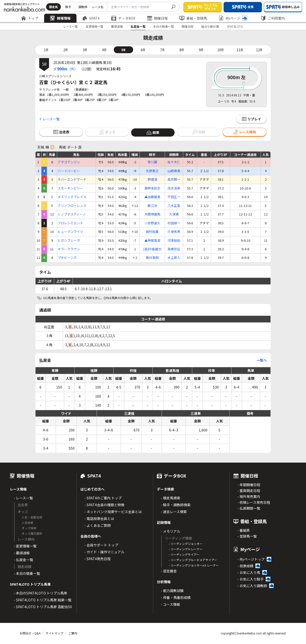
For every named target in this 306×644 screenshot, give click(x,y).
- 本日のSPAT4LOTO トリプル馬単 (40, 593)
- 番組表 (244, 530)
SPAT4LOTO (235, 26)
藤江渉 (152, 206)
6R (143, 50)
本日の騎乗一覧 (164, 26)
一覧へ (262, 360)
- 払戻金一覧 (23, 560)
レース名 (98, 7)
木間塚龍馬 (152, 214)
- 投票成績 (245, 566)
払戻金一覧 (138, 26)
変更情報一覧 (94, 26)
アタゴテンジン (69, 162)
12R (259, 50)
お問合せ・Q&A (30, 633)
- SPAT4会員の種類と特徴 (104, 505)
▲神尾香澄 (152, 240)
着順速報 (117, 26)
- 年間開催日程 (249, 485)
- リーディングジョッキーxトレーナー (194, 565)
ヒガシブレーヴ (69, 240)
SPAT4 (91, 18)
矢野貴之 (152, 171)
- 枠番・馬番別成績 (176, 597)
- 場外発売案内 (249, 496)
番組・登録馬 (193, 18)
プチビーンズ (67, 258)
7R (162, 50)
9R (201, 50)
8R (182, 50)
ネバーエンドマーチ (72, 179)
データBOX (123, 18)
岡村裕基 (152, 232)
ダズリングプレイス (72, 197)
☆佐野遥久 (152, 223)
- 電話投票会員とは (99, 518)
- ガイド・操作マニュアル (104, 552)
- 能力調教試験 (172, 591)
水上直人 (174, 258)
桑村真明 (152, 258)
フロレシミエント (70, 223)
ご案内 (73, 633)
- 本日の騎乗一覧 (27, 573)
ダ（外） (65, 69)
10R (220, 50)
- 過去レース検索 (174, 512)
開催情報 (60, 18)
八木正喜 (174, 206)
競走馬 (53, 7)
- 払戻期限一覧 (249, 508)
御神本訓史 (152, 188)
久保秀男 (174, 232)
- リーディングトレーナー (186, 549)
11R (240, 50)
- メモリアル (171, 531)
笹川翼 (152, 162)
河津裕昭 (174, 240)
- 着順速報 (22, 553)
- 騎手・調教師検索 (176, 505)
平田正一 (174, 197)
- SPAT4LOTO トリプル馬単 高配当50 (43, 607)
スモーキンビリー (70, 188)
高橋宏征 (174, 249)
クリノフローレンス (72, 206)
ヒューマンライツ (70, 232)
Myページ (233, 18)
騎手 (68, 7)
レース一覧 (70, 26)
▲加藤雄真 (152, 197)
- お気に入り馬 (249, 572)
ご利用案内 (273, 18)
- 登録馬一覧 (247, 536)
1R (46, 50)
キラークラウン (69, 249)
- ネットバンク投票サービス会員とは (113, 512)
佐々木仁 (174, 162)
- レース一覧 (23, 498)
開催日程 (157, 18)
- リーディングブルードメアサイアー (193, 560)
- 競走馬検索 (171, 498)
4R (104, 50)
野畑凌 (152, 179)
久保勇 (174, 214)
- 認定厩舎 (169, 571)
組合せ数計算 (210, 26)
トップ (30, 18)
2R (65, 50)
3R (85, 50)
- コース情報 (170, 604)
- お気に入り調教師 (252, 586)
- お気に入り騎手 (250, 579)
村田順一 (174, 223)
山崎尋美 (174, 171)
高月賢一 (174, 179)
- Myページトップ (251, 559)
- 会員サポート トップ (101, 545)
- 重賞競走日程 (249, 491)
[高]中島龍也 (152, 249)
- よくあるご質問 (97, 525)
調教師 (83, 7)
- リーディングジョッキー (186, 544)
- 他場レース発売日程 (254, 502)
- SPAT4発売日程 (97, 559)
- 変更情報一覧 (25, 546)
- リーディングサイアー (184, 554)
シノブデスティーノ (72, 214)
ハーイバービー (69, 171)
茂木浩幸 (174, 188)
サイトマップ (54, 633)
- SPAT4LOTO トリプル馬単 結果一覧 (43, 600)
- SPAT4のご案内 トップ (103, 498)
